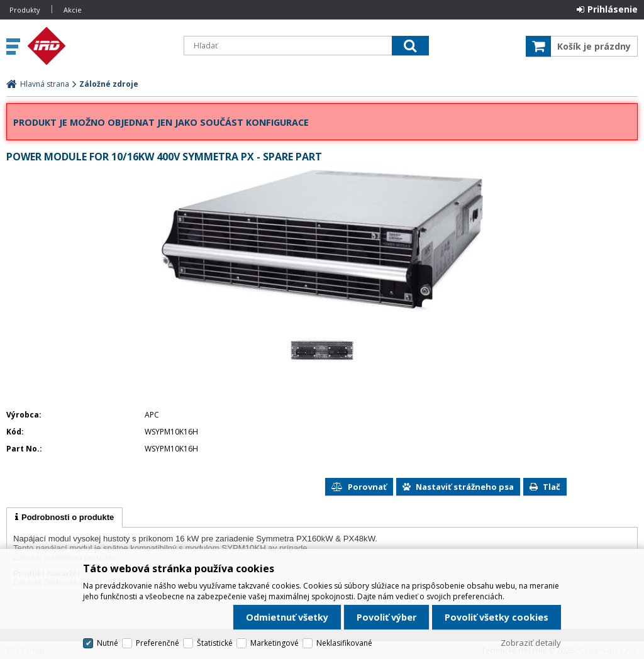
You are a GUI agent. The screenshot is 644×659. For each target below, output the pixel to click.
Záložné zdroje (109, 84)
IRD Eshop (99, 46)
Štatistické (215, 643)
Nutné (108, 643)
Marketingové (275, 643)
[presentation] (64, 518)
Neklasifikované (344, 643)
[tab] (64, 518)
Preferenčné (158, 643)
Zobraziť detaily (531, 643)
